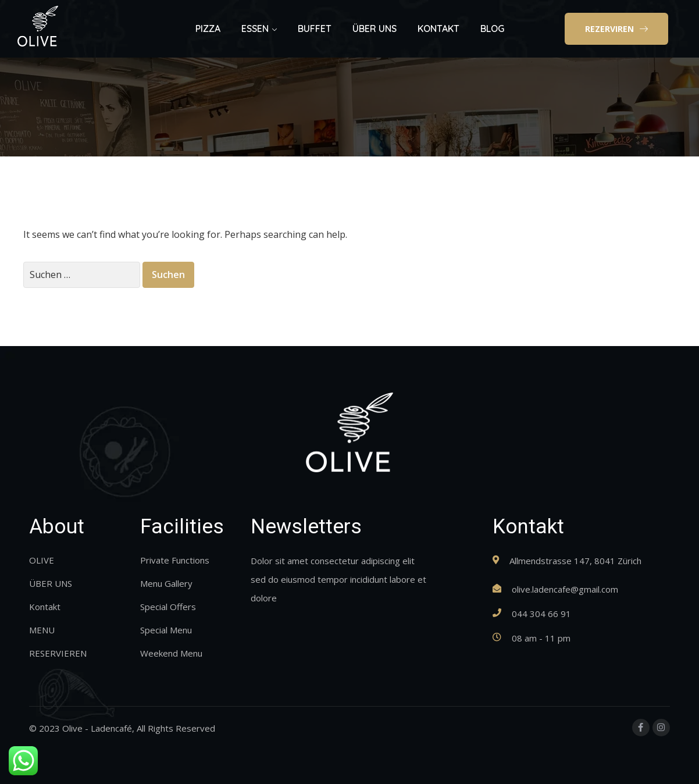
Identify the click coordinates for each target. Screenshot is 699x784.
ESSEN (255, 28)
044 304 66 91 (541, 614)
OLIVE (42, 560)
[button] (616, 29)
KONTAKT (438, 28)
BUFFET (315, 28)
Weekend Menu (171, 653)
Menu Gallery (166, 583)
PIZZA (208, 28)
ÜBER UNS (375, 28)
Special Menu (166, 630)
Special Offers (168, 607)
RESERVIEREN (58, 653)
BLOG (492, 28)
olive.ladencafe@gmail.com (565, 589)
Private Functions (175, 560)
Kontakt (45, 607)
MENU (42, 630)
